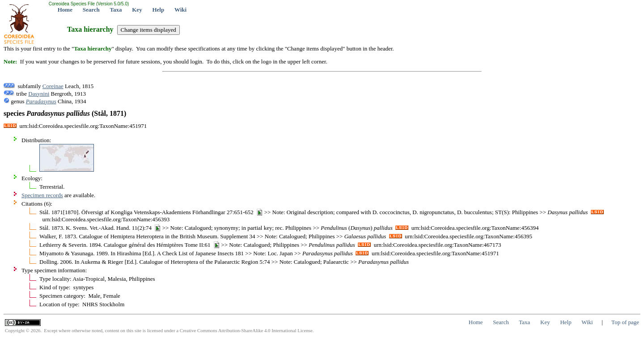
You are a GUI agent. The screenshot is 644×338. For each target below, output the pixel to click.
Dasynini (39, 94)
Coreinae (53, 86)
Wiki (180, 10)
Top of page (625, 322)
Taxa (116, 10)
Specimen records (42, 195)
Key (137, 10)
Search (91, 10)
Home (65, 10)
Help (158, 10)
